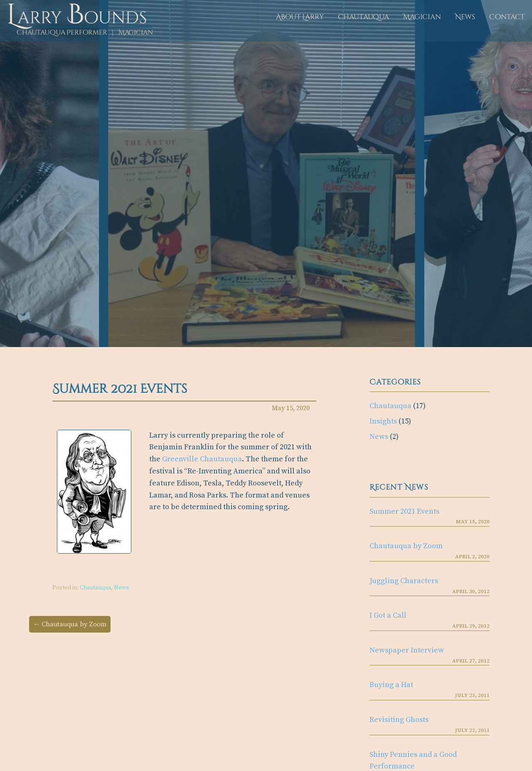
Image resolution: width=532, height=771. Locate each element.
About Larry (300, 17)
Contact (507, 17)
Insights (383, 421)
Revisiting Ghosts (399, 720)
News (465, 17)
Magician (422, 17)
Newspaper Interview (407, 650)
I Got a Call (388, 615)
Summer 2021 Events (404, 511)
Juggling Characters (404, 581)
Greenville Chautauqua (202, 459)
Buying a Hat (391, 685)
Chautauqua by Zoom (406, 546)
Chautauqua (363, 17)
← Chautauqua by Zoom (70, 624)
